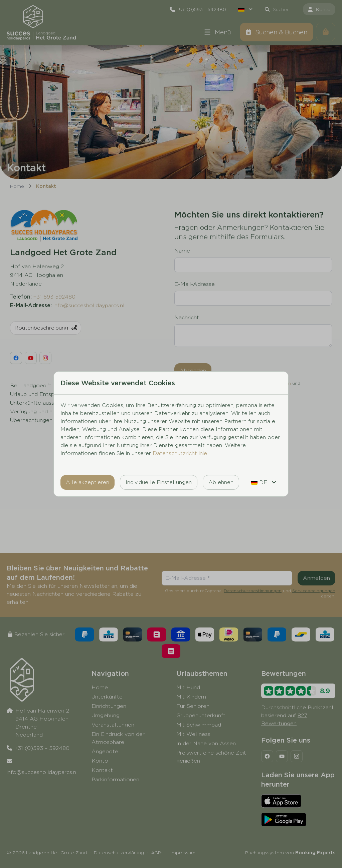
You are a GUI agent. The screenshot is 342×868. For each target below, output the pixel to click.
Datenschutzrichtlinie (180, 453)
